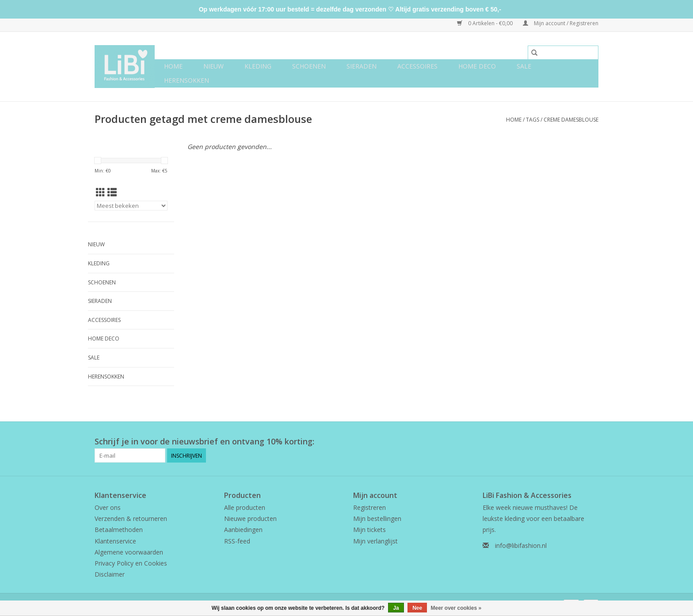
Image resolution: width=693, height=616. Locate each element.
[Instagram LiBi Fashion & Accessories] (591, 442)
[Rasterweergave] (101, 192)
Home (173, 66)
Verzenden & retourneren (131, 518)
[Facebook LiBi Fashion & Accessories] (575, 442)
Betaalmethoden (119, 530)
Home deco (477, 66)
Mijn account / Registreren (561, 23)
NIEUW (213, 66)
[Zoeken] (563, 53)
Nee (417, 608)
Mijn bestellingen (377, 518)
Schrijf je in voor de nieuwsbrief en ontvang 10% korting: (204, 442)
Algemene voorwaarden (129, 552)
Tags (533, 120)
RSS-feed (237, 541)
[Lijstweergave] (112, 192)
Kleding (258, 66)
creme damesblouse (571, 120)
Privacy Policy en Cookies (131, 563)
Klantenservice (115, 541)
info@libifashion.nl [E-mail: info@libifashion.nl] (521, 545)
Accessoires (417, 66)
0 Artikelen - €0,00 (485, 23)
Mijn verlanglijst (375, 541)
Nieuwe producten (250, 518)
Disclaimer (110, 574)
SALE (524, 66)
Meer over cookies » (456, 608)
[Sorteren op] (131, 206)
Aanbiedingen (243, 530)
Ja (396, 608)
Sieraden (362, 66)
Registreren (369, 507)
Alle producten (245, 507)
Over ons (108, 507)
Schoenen (309, 66)
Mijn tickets (369, 530)
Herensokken (187, 80)
